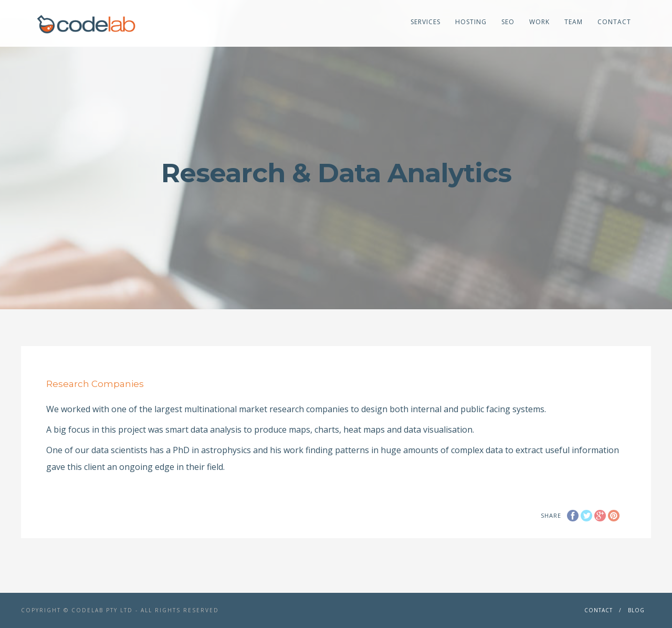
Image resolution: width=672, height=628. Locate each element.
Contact (614, 22)
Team (574, 22)
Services (426, 22)
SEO (508, 22)
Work (539, 22)
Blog (636, 610)
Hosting (471, 22)
